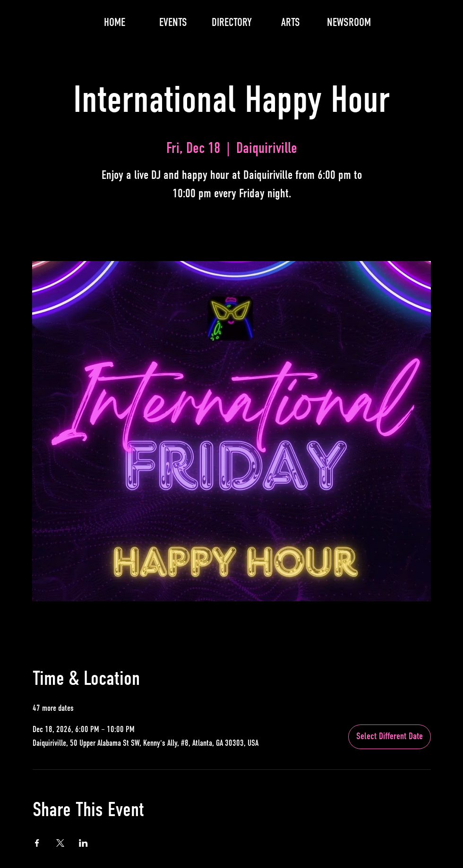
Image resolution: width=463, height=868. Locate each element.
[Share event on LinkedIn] (83, 843)
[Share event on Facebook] (37, 843)
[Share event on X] (60, 843)
